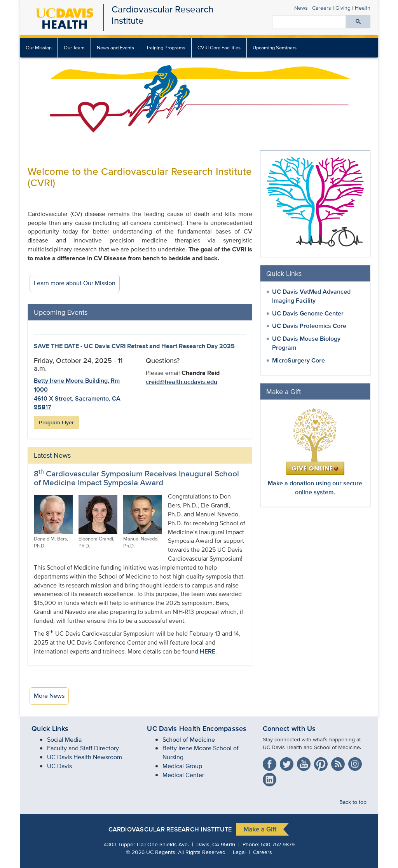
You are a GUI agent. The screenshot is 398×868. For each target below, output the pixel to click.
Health (363, 8)
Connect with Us (289, 729)
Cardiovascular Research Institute (162, 15)
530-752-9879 (278, 844)
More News (49, 696)
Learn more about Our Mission (75, 283)
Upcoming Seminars (275, 48)
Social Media (64, 740)
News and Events (115, 48)
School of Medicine (189, 740)
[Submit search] (358, 22)
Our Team (74, 48)
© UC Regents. (151, 852)
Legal (239, 852)
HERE (208, 651)
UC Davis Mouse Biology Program (306, 343)
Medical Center (183, 775)
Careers (322, 8)
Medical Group (182, 766)
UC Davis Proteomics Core (309, 326)
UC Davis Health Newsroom (85, 757)
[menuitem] (74, 48)
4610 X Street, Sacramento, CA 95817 (77, 403)
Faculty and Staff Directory (83, 748)
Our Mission (39, 48)
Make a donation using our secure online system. (315, 488)
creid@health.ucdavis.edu (182, 382)
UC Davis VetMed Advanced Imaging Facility (311, 296)
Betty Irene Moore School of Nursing (201, 753)
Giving (343, 8)
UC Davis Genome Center (308, 313)
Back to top (353, 802)
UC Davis (59, 766)
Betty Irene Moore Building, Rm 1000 (77, 385)
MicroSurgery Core (298, 360)
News (301, 8)
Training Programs (166, 48)
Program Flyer (56, 422)
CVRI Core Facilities (219, 48)
